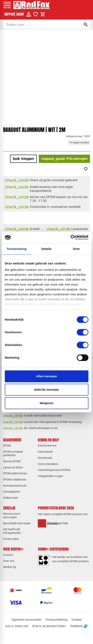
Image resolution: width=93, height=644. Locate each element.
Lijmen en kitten (13, 467)
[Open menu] (7, 5)
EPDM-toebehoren (15, 480)
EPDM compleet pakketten (13, 453)
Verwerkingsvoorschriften (54, 470)
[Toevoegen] (86, 169)
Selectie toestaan (46, 389)
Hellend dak (10, 498)
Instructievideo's (48, 464)
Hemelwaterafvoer (15, 486)
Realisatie (79, 626)
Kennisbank (45, 452)
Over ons (9, 561)
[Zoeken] (39, 25)
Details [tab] (47, 249)
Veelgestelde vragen (50, 476)
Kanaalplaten (12, 492)
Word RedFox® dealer (17, 523)
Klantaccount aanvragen (12, 515)
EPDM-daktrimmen (15, 473)
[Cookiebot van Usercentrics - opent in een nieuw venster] (70, 237)
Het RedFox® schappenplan (12, 531)
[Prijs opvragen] (64, 159)
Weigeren (46, 403)
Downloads (45, 458)
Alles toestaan (47, 376)
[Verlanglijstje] (36, 14)
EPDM (7, 446)
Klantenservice (47, 446)
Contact (8, 555)
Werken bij (10, 567)
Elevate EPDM (12, 461)
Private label (11, 539)
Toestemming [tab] (17, 249)
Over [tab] (77, 249)
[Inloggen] (23, 159)
